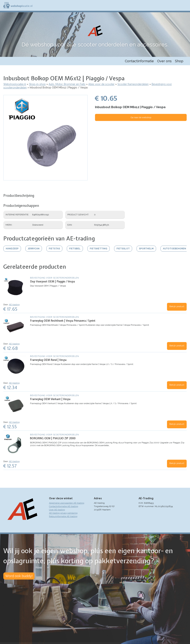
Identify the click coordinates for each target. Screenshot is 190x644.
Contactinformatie (139, 61)
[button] (45, 179)
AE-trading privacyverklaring (63, 513)
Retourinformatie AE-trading (63, 516)
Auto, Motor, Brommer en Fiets (67, 84)
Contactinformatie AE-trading (64, 506)
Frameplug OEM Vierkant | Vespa (50, 399)
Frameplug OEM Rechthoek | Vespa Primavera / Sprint (63, 321)
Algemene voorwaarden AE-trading (67, 503)
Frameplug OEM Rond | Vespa (48, 360)
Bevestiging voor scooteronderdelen (54, 278)
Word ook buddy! (19, 576)
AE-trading (14, 305)
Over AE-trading (57, 510)
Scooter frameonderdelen (133, 84)
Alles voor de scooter (101, 84)
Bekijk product (177, 306)
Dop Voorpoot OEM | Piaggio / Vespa (52, 281)
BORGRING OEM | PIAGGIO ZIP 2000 (53, 438)
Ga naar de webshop (141, 117)
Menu (186, 5)
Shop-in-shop (37, 84)
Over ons (164, 61)
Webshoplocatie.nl (15, 84)
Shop (179, 61)
